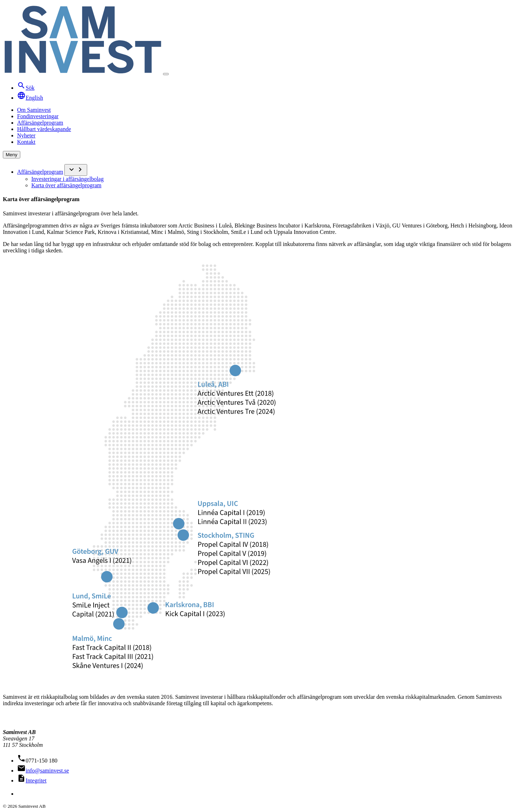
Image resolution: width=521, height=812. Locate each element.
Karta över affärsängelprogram (66, 185)
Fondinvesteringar (38, 116)
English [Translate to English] (30, 98)
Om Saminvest (34, 110)
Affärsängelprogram (40, 123)
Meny (12, 155)
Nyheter (26, 135)
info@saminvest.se (47, 771)
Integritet (36, 780)
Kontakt (26, 142)
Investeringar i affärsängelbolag (67, 179)
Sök (26, 88)
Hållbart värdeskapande (44, 129)
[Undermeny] (76, 170)
